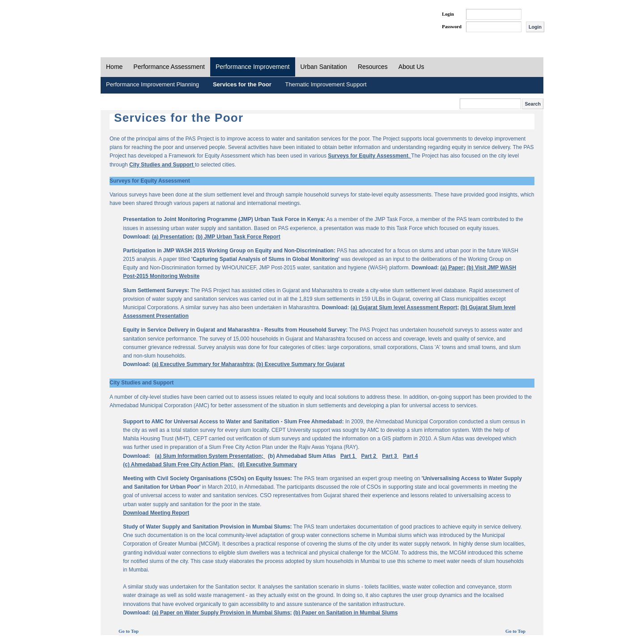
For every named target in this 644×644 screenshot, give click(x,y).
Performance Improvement (253, 67)
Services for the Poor (242, 84)
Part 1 (349, 456)
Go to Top (129, 631)
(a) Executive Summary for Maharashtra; (203, 364)
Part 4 (410, 456)
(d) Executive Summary (268, 465)
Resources (373, 67)
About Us (411, 67)
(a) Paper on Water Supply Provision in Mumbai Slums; (222, 613)
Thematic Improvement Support (326, 84)
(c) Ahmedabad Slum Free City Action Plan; (179, 465)
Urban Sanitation (324, 67)
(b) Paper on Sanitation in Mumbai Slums (345, 613)
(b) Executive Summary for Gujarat (300, 364)
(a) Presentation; (173, 237)
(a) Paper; (453, 268)
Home (114, 67)
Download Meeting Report (156, 513)
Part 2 (370, 456)
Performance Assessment (169, 67)
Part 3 (390, 456)
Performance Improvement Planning (153, 84)
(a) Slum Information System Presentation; (210, 456)
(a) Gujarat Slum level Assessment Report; (405, 307)
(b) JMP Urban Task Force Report (238, 237)
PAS (131, 21)
